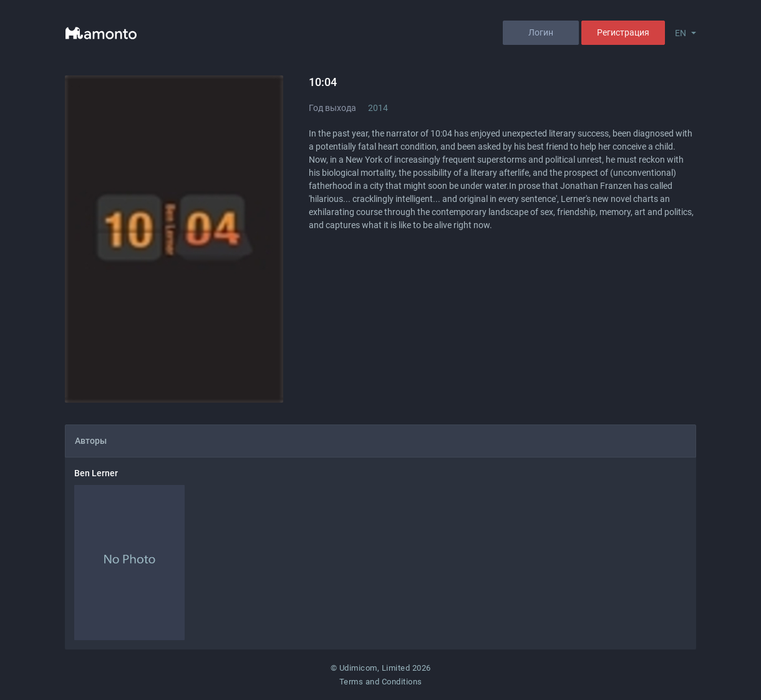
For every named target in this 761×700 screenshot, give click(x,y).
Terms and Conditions (381, 682)
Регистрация (623, 32)
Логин (541, 32)
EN (681, 33)
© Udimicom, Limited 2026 (381, 668)
